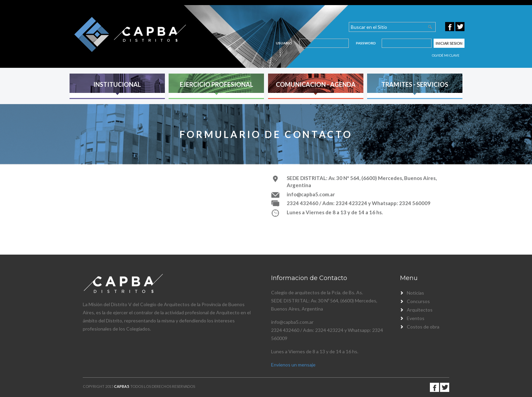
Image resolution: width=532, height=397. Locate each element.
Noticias (415, 293)
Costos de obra (423, 327)
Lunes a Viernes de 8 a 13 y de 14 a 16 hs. (335, 212)
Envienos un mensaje (293, 365)
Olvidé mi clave (446, 55)
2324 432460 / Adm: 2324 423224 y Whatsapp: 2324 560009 (359, 203)
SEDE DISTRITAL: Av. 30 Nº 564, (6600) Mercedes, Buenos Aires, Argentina (362, 182)
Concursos (418, 301)
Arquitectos (420, 310)
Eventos (416, 318)
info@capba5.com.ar (311, 194)
